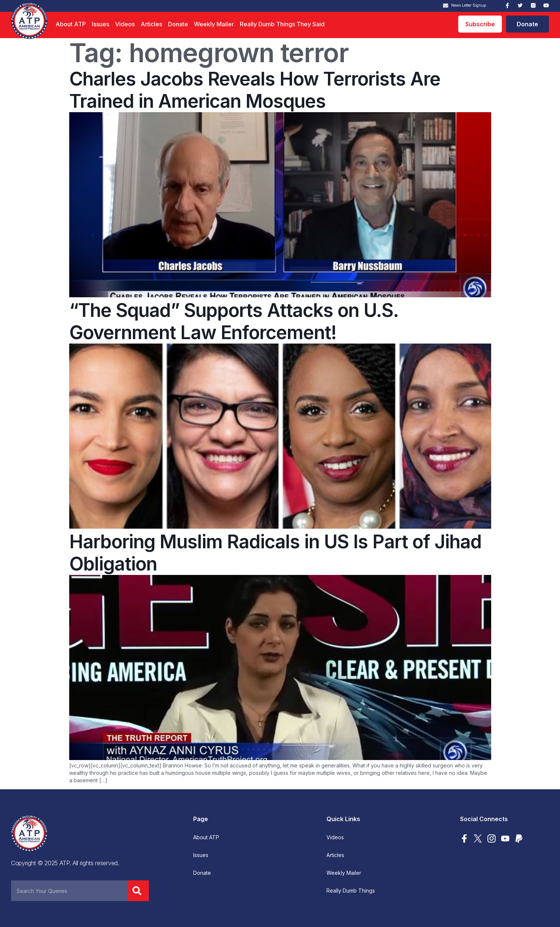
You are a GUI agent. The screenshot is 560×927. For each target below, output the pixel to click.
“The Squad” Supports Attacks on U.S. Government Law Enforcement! (234, 321)
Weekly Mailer (214, 24)
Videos (125, 24)
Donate (178, 24)
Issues (100, 24)
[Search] (138, 891)
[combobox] (70, 891)
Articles (151, 24)
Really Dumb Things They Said (282, 24)
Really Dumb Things (351, 891)
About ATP (71, 24)
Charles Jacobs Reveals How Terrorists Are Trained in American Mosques (255, 90)
